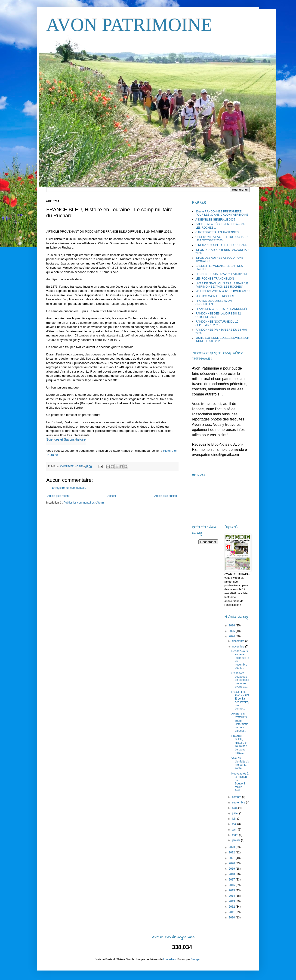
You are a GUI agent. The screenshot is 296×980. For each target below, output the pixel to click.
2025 (232, 631)
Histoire (80, 439)
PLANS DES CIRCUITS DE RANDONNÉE (222, 309)
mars (235, 835)
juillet (236, 813)
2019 (232, 869)
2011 (232, 912)
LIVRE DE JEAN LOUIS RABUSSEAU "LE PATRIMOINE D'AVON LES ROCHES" (222, 285)
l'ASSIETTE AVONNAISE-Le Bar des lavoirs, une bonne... (240, 700)
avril (235, 830)
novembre (239, 647)
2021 (232, 858)
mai (235, 824)
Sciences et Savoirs (60, 439)
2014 (232, 896)
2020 (232, 863)
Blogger (196, 959)
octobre (237, 797)
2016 (232, 885)
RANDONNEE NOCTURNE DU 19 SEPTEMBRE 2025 (217, 323)
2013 (232, 901)
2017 (232, 880)
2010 (232, 918)
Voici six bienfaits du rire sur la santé (240, 763)
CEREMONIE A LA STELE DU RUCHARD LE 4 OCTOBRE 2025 (221, 239)
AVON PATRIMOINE (129, 25)
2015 (232, 890)
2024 (232, 636)
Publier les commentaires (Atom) (84, 503)
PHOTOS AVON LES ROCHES (215, 296)
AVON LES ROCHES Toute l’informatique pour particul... (240, 722)
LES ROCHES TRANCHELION (215, 279)
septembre (239, 803)
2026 (232, 625)
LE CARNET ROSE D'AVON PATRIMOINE (222, 274)
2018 (232, 874)
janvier (236, 840)
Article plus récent (58, 496)
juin (234, 819)
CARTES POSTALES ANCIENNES (217, 232)
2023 (232, 847)
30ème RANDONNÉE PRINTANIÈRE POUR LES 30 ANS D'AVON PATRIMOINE (222, 213)
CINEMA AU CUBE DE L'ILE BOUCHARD (221, 245)
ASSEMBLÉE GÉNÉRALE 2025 (215, 220)
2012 (232, 907)
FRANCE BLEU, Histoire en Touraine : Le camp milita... (240, 744)
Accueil (112, 496)
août (235, 808)
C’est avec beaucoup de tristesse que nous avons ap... (240, 680)
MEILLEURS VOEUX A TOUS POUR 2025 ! (222, 291)
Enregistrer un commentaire (69, 488)
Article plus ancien (166, 496)
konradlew (170, 959)
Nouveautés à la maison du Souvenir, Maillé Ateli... (240, 782)
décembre (239, 641)
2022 (232, 852)
